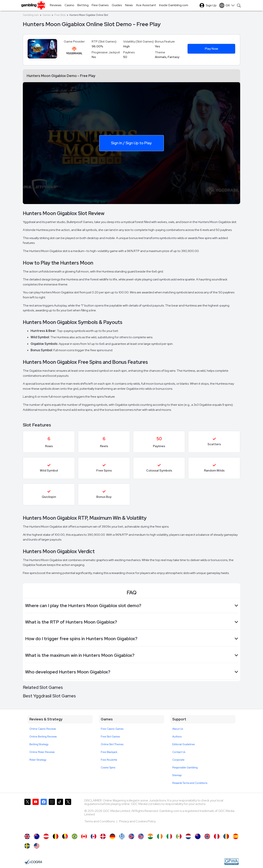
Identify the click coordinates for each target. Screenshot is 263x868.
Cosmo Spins (108, 768)
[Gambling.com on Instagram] (52, 814)
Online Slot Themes (112, 744)
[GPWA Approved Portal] (231, 862)
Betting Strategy (39, 744)
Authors (177, 737)
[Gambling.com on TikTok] (60, 814)
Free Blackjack (109, 752)
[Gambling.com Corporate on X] (68, 814)
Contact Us (179, 752)
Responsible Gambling (185, 768)
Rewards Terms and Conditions (190, 783)
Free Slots (60, 15)
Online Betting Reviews (43, 737)
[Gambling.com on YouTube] (36, 814)
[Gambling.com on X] (27, 814)
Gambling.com (31, 15)
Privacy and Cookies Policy (137, 821)
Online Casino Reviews (43, 729)
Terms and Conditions (100, 821)
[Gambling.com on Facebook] (44, 814)
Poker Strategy (38, 760)
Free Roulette (109, 760)
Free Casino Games (112, 729)
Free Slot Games (110, 737)
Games (47, 15)
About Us (178, 729)
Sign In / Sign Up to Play (131, 143)
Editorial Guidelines (184, 744)
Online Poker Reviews (42, 752)
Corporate (178, 760)
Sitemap (177, 775)
